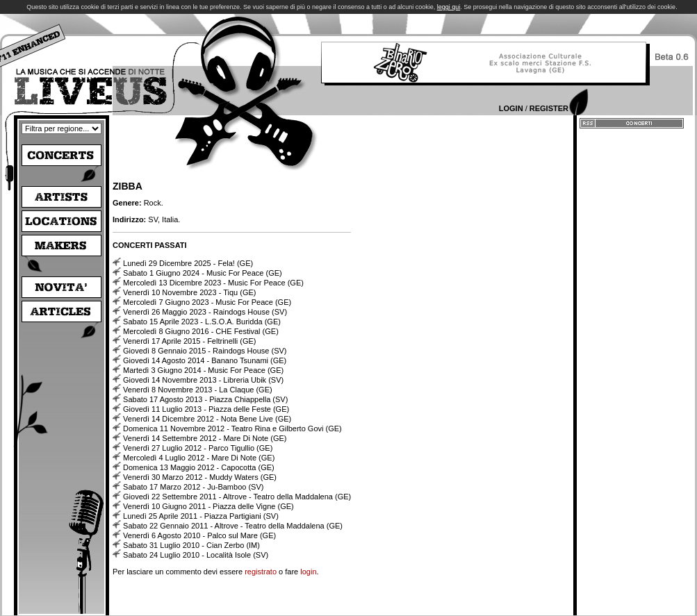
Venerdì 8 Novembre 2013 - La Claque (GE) (198, 390)
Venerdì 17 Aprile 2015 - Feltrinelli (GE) (189, 341)
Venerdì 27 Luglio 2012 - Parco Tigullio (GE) (198, 448)
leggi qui (449, 7)
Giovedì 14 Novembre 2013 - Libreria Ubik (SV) (203, 380)
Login (511, 108)
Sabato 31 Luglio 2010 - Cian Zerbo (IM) (191, 545)
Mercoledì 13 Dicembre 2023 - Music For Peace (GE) (213, 283)
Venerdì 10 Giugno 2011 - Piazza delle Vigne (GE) (208, 506)
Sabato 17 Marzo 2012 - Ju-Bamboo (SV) (193, 487)
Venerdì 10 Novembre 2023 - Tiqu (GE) (189, 292)
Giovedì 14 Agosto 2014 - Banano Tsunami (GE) (205, 360)
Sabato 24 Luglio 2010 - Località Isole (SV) (196, 555)
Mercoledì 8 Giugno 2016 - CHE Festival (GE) (201, 331)
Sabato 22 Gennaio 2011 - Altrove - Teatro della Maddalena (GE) (233, 526)
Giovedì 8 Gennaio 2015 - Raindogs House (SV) (205, 351)
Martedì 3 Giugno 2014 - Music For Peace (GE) (203, 370)
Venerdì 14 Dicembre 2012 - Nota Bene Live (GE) (207, 419)
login (308, 572)
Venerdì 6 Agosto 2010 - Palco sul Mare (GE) (199, 535)
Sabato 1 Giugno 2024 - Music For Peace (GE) (203, 273)
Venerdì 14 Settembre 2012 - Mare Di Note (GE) (205, 438)
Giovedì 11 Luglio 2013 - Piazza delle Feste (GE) (206, 409)
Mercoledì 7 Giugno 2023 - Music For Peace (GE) (207, 302)
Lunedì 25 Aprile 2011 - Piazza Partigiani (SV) (201, 516)
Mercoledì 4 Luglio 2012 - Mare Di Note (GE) (199, 458)
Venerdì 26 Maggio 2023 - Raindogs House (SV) (205, 312)
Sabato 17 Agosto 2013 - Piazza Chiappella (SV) (205, 399)
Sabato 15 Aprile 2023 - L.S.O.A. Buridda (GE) (202, 322)
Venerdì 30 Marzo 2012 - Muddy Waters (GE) (200, 477)
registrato (261, 572)
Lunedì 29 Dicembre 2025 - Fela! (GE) (188, 263)
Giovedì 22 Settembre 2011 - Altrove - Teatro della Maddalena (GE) (237, 497)
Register (549, 108)
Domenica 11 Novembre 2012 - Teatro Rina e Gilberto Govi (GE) (232, 428)
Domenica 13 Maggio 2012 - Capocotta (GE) (199, 467)
